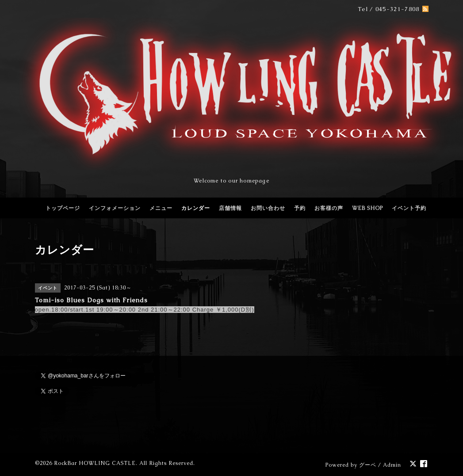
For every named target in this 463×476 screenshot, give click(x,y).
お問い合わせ (268, 208)
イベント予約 (409, 208)
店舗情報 (230, 208)
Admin (392, 465)
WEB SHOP (367, 208)
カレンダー (196, 208)
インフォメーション (115, 208)
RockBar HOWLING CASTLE (95, 463)
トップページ (63, 208)
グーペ (368, 465)
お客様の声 (329, 208)
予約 (300, 208)
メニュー (161, 208)
